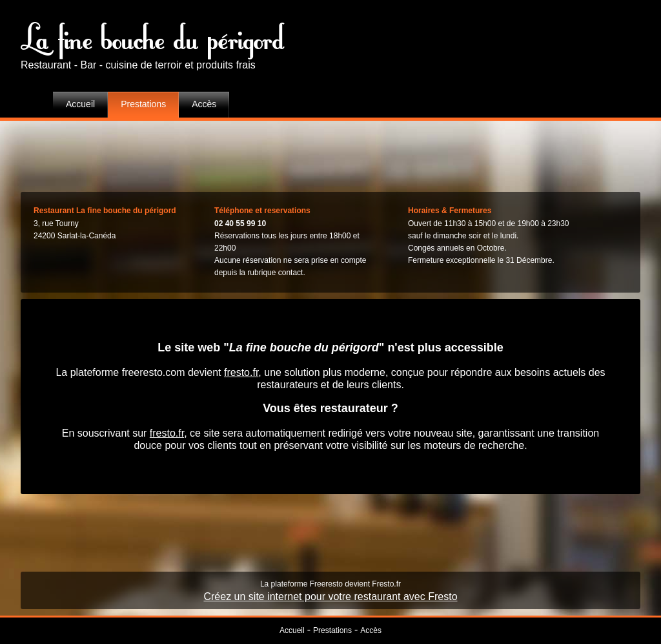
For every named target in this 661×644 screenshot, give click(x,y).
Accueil (80, 104)
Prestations (143, 104)
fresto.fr (241, 372)
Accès (204, 104)
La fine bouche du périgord (153, 36)
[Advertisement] (330, 153)
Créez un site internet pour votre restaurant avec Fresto (330, 597)
